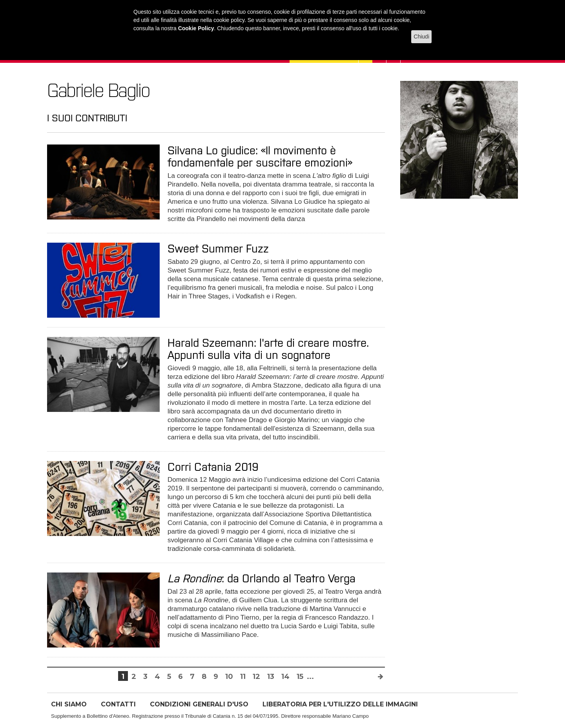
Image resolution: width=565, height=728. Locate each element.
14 (285, 677)
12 (256, 677)
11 (243, 677)
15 (300, 677)
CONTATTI (118, 704)
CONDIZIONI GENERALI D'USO (199, 704)
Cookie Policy (196, 28)
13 (271, 677)
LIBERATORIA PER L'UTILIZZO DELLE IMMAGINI (340, 704)
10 (229, 677)
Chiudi (421, 37)
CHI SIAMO (69, 704)
